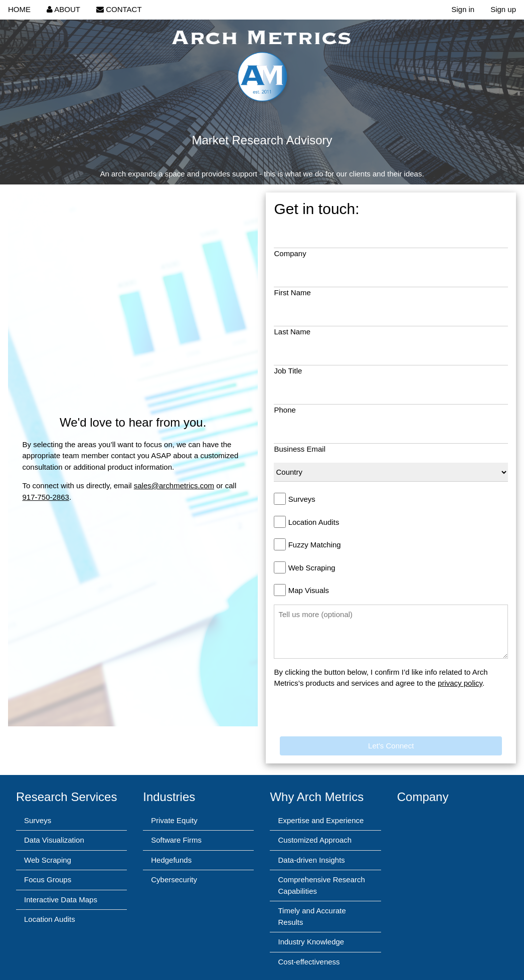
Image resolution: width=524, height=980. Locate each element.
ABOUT (63, 9)
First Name (292, 292)
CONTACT (119, 9)
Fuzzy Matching (315, 545)
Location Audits (314, 522)
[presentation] (350, 717)
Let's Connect (391, 746)
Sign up (503, 9)
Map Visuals (309, 590)
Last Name (292, 332)
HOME (19, 9)
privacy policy (460, 683)
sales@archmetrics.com (174, 485)
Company (290, 253)
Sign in (463, 9)
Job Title (288, 371)
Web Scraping (312, 568)
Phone (285, 410)
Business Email (300, 449)
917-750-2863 (45, 497)
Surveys (302, 499)
